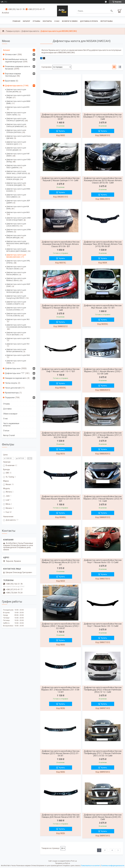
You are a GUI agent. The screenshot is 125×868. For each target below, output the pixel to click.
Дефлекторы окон (13, 368)
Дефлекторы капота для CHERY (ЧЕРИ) (16, 114)
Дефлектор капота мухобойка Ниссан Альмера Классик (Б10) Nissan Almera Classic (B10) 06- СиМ (103, 180)
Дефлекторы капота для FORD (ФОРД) (18, 161)
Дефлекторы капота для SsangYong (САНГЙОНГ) (16, 297)
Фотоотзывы (107, 21)
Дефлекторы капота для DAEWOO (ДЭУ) (16, 143)
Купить (62, 131)
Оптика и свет (11, 54)
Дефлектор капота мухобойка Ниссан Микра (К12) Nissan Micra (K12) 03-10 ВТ (61, 562)
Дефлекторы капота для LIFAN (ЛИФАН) (19, 231)
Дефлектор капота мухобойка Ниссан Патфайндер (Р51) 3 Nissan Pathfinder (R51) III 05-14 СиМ (103, 753)
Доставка (7, 409)
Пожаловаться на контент (90, 866)
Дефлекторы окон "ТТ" (15, 373)
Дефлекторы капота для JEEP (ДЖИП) (18, 202)
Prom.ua (74, 861)
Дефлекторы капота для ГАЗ (18, 344)
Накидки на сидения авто (16, 378)
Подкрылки (10, 398)
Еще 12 (9, 512)
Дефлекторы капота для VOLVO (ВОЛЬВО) (16, 334)
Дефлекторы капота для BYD (18, 107)
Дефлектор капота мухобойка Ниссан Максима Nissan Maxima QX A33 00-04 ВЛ (61, 499)
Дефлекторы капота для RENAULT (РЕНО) (16, 279)
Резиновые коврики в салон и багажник (18, 68)
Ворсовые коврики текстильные (13, 75)
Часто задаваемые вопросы (11, 424)
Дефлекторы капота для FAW (18, 355)
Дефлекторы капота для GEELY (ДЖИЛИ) (16, 166)
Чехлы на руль (11, 383)
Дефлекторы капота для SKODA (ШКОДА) (16, 291)
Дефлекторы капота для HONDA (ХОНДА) (16, 178)
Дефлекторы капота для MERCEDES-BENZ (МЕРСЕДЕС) (18, 242)
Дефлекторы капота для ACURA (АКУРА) (16, 91)
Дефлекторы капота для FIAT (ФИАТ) (18, 155)
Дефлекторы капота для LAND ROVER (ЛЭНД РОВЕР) (19, 219)
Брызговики (10, 81)
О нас (57, 21)
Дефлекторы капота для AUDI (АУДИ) (18, 96)
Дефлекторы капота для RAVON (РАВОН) (16, 274)
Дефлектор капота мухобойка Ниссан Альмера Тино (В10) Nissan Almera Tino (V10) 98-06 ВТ (103, 244)
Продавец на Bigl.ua (63, 863)
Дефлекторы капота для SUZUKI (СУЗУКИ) (16, 309)
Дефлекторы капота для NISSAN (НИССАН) (16, 256)
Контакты (47, 21)
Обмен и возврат (10, 414)
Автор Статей (9, 435)
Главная (16, 21)
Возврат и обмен (70, 21)
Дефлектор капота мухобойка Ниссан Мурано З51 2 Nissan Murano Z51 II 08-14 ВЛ (61, 690)
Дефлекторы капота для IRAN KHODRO (18, 190)
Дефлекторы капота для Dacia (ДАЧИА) (18, 137)
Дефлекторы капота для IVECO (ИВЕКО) (16, 196)
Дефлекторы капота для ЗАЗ (18, 338)
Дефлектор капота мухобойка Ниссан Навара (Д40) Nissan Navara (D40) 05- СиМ (103, 817)
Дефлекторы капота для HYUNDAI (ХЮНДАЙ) (16, 184)
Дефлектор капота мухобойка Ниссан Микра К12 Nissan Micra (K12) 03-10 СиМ (61, 308)
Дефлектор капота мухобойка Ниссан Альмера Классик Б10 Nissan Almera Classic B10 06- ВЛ (61, 244)
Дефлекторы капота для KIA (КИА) (18, 208)
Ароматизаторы (12, 393)
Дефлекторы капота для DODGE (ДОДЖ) (16, 149)
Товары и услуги (13, 31)
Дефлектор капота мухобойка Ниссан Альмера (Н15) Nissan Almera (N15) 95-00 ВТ (61, 117)
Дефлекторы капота (30, 31)
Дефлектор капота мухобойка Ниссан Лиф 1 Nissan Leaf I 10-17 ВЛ (61, 370)
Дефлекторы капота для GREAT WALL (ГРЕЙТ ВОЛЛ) (17, 172)
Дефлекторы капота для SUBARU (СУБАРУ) (16, 303)
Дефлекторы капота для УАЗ (18, 319)
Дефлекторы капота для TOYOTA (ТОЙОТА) (16, 315)
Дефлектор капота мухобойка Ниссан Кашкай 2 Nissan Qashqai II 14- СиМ (61, 179)
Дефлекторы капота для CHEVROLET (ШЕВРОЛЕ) (16, 120)
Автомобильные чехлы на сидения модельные (16, 60)
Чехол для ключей (13, 388)
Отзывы (36, 21)
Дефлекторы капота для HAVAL (16, 362)
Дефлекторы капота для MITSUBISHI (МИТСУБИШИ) (17, 250)
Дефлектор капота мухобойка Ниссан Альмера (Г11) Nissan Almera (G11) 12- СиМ (103, 117)
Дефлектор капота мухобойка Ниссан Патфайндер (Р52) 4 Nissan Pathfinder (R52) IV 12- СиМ (103, 690)
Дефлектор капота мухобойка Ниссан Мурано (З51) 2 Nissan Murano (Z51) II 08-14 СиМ (103, 435)
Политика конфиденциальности (113, 866)
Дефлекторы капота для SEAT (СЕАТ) (18, 285)
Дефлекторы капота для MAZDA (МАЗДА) (16, 237)
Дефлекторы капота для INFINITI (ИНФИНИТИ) (16, 350)
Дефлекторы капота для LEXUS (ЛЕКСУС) (16, 225)
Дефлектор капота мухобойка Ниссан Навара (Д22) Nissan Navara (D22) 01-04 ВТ (61, 753)
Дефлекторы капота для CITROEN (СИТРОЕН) (16, 131)
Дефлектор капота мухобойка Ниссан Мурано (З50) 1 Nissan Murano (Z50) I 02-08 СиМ (103, 371)
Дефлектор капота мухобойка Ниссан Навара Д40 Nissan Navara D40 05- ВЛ (61, 816)
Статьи (6, 431)
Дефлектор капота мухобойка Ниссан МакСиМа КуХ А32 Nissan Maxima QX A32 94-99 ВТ (61, 435)
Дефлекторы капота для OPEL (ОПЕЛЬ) (18, 262)
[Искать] (112, 11)
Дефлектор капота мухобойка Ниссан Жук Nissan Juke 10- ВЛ (103, 307)
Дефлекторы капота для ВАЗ (18, 212)
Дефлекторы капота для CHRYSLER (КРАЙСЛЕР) (16, 125)
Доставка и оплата (89, 21)
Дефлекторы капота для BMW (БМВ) (18, 102)
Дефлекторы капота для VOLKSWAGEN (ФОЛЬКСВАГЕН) (18, 326)
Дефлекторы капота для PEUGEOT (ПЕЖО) (16, 268)
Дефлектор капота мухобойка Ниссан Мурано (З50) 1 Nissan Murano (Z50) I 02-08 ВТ (61, 626)
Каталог (26, 21)
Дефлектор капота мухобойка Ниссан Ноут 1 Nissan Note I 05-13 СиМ (103, 561)
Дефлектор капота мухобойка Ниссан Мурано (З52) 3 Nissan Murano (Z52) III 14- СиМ (103, 499)
